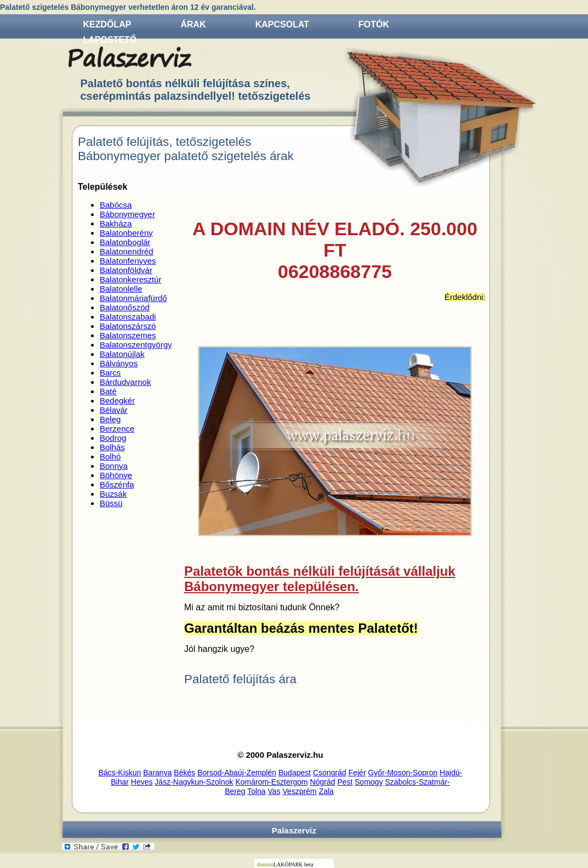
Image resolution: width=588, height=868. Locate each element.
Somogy (369, 782)
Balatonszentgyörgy (136, 345)
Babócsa (116, 205)
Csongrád (330, 773)
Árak (193, 24)
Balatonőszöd (125, 307)
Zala (326, 791)
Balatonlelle (121, 289)
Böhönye (116, 475)
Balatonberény (126, 233)
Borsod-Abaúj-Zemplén (237, 773)
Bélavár (114, 410)
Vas (274, 791)
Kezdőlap (107, 24)
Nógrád (323, 782)
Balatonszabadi (128, 317)
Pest (345, 782)
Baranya (157, 773)
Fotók (374, 24)
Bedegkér (117, 401)
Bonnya (114, 466)
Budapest (295, 773)
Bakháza (116, 223)
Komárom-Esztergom (271, 782)
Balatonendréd (127, 251)
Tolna (256, 791)
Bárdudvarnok (125, 382)
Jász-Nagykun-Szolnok (194, 782)
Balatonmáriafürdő (133, 298)
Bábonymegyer (127, 214)
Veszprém (300, 791)
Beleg (110, 419)
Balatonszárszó (128, 326)
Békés (184, 773)
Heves (142, 782)
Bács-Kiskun (120, 773)
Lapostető (110, 40)
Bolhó (110, 456)
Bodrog (113, 438)
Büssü (111, 503)
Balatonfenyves (128, 261)
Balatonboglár (125, 242)
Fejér (357, 773)
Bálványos (119, 363)
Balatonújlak (122, 354)
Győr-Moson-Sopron (403, 773)
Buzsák (113, 494)
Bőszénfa (117, 484)
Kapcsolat (282, 24)
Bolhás (112, 447)
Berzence (117, 429)
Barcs (110, 373)
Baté (108, 391)
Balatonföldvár (126, 270)
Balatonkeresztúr (131, 279)
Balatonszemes (128, 335)
